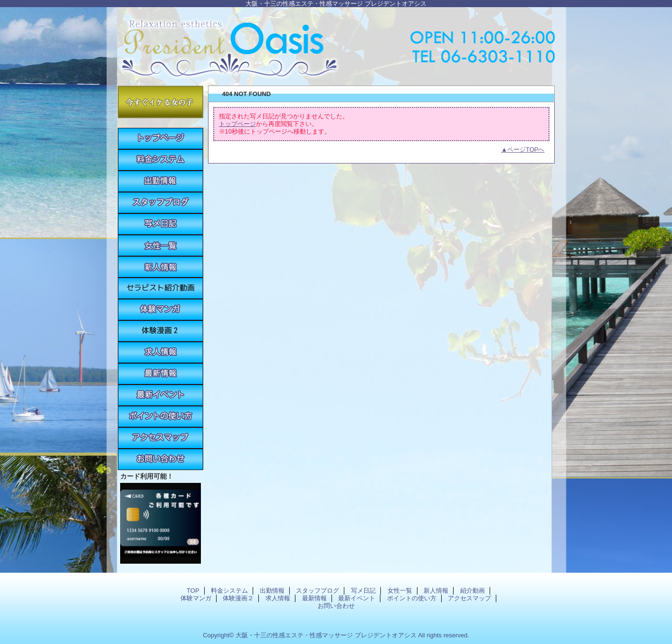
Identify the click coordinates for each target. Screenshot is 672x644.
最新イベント (161, 395)
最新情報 (161, 374)
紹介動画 (161, 288)
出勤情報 (161, 181)
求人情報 (161, 352)
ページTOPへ (526, 149)
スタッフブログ (161, 203)
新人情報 (161, 267)
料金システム (161, 160)
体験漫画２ (161, 331)
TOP (161, 139)
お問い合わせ (161, 459)
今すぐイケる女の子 (161, 102)
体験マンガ (161, 310)
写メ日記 (161, 224)
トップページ (237, 124)
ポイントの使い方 (161, 417)
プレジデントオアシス (336, 44)
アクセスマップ (161, 438)
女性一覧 (161, 245)
